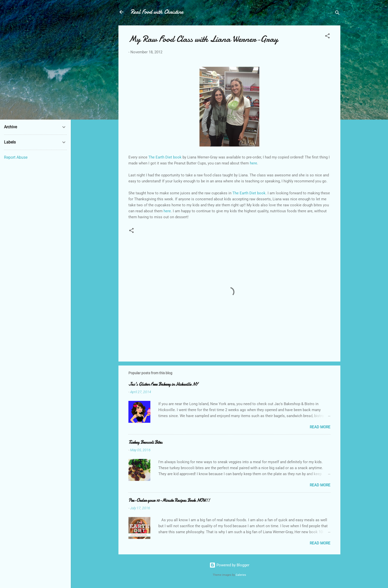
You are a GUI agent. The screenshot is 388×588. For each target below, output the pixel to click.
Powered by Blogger (229, 565)
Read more (320, 427)
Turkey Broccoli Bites (145, 442)
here (253, 163)
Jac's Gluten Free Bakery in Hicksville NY (163, 384)
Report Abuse (16, 157)
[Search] (337, 14)
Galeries (241, 575)
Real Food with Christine (157, 12)
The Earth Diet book (165, 157)
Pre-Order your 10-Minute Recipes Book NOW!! (169, 500)
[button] (327, 37)
